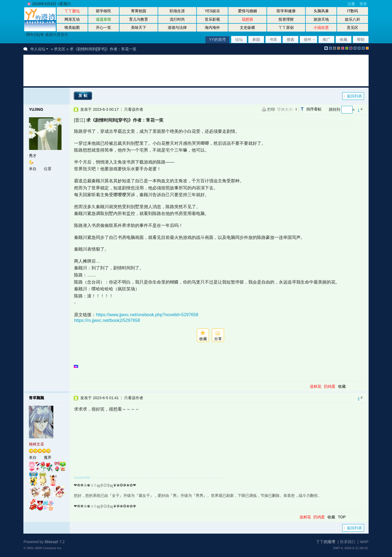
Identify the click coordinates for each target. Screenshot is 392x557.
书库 (273, 39)
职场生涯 (177, 11)
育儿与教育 (139, 19)
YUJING (36, 109)
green (347, 48)
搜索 (290, 39)
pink (343, 48)
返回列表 (354, 96)
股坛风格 (355, 48)
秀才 (33, 156)
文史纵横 (247, 27)
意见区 (353, 27)
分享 (218, 339)
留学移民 (103, 11)
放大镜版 (359, 48)
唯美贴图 (72, 27)
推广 (326, 39)
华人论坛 (38, 49)
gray (335, 48)
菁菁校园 (139, 11)
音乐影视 (212, 19)
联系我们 (348, 542)
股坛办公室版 (363, 48)
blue (330, 48)
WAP (364, 542)
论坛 (239, 39)
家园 (256, 39)
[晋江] (79, 120)
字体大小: (285, 109)
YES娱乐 (212, 11)
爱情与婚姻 (247, 11)
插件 (308, 39)
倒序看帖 (314, 109)
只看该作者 (134, 109)
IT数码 (353, 11)
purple (351, 48)
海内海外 (212, 27)
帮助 (361, 39)
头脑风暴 (321, 11)
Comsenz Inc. (52, 548)
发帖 (84, 96)
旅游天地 (321, 19)
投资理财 (286, 19)
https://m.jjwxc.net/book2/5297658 (107, 320)
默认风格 (326, 48)
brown (339, 48)
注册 (351, 4)
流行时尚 (177, 19)
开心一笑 (103, 27)
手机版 (367, 48)
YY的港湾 (217, 39)
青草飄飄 (36, 398)
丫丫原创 (286, 27)
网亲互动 (72, 19)
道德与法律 (177, 27)
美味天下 (139, 27)
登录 (363, 4)
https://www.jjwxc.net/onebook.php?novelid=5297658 (147, 315)
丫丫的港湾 (326, 542)
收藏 (344, 39)
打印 (271, 109)
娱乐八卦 (353, 19)
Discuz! (51, 542)
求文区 (60, 49)
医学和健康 (286, 11)
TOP (342, 517)
